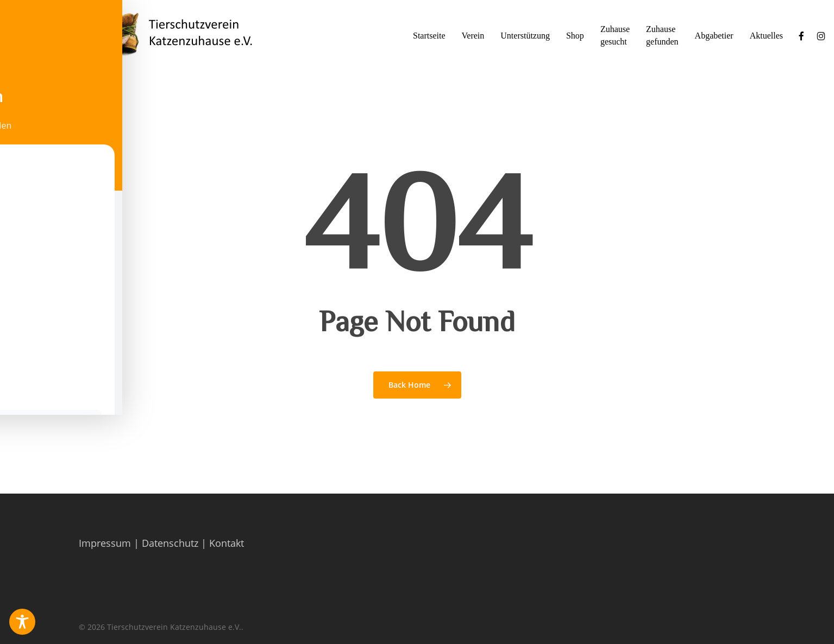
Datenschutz (170, 543)
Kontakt (227, 543)
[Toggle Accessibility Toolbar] (22, 622)
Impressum (105, 543)
